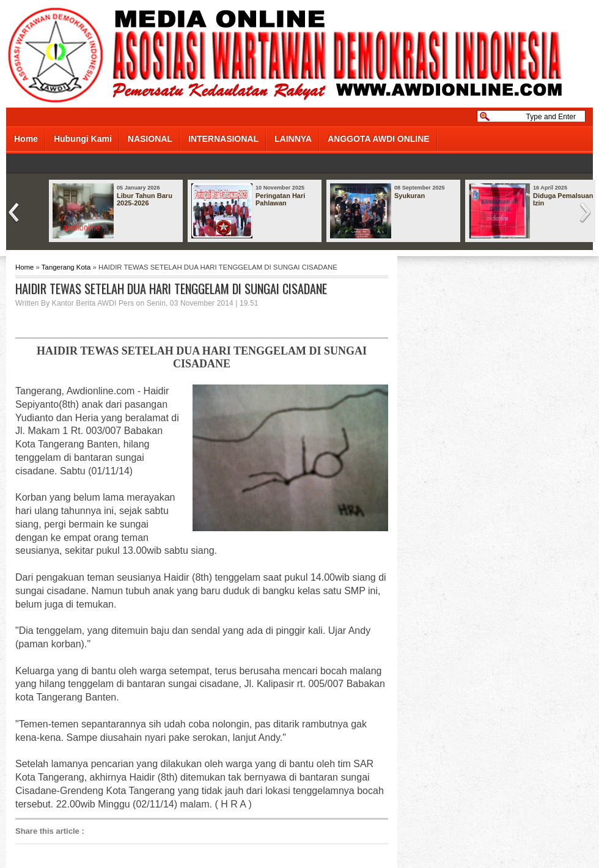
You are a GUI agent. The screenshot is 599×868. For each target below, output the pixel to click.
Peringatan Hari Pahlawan (280, 199)
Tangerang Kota (66, 267)
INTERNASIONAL (223, 139)
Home (26, 139)
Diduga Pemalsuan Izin (563, 199)
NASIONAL (150, 139)
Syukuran (410, 196)
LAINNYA (293, 139)
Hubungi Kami (83, 139)
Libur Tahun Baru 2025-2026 (145, 199)
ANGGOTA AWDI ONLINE (379, 139)
